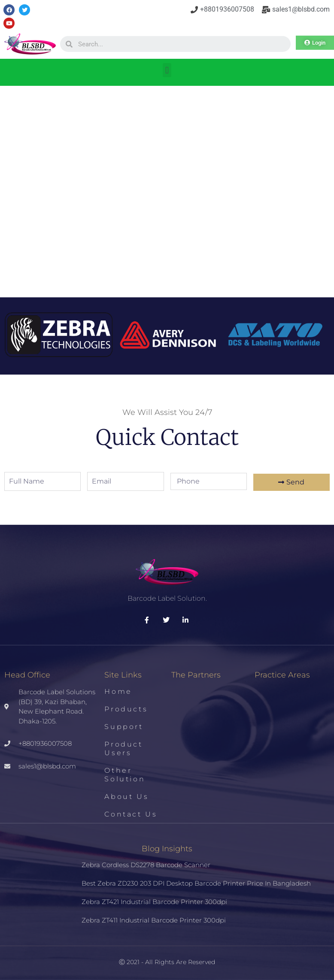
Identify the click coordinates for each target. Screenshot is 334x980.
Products (126, 709)
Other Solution (125, 775)
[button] (167, 70)
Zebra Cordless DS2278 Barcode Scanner (146, 865)
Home (118, 691)
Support (124, 727)
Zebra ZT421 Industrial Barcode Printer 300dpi (154, 902)
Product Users (123, 749)
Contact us (131, 814)
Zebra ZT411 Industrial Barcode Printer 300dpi (154, 920)
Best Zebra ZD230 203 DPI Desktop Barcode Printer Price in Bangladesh (196, 883)
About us (126, 797)
